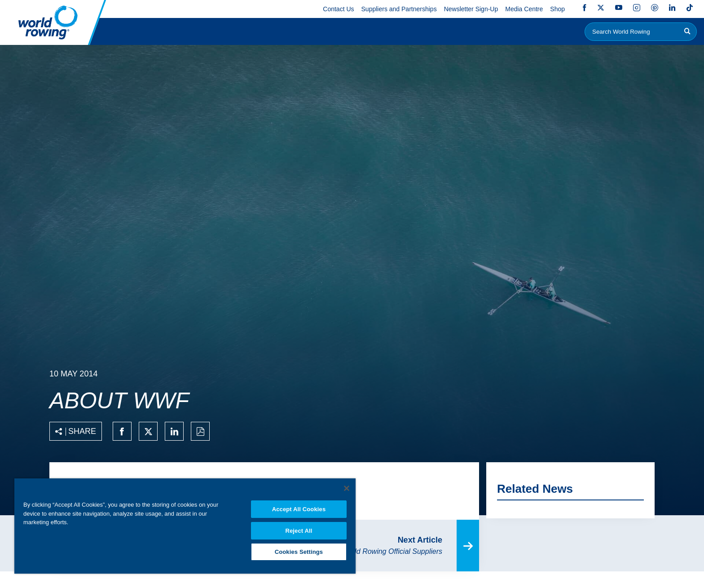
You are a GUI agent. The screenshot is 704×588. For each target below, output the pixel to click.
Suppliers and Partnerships (399, 9)
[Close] (347, 486)
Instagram (637, 8)
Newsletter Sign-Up (471, 9)
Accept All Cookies (299, 506)
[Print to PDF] (200, 431)
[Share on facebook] (122, 431)
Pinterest (655, 8)
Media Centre (524, 9)
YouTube (619, 8)
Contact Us (338, 9)
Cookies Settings (299, 550)
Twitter (601, 8)
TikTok (690, 8)
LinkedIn (672, 8)
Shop (557, 9)
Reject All (299, 528)
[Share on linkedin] (174, 431)
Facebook (585, 8)
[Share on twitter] (148, 431)
